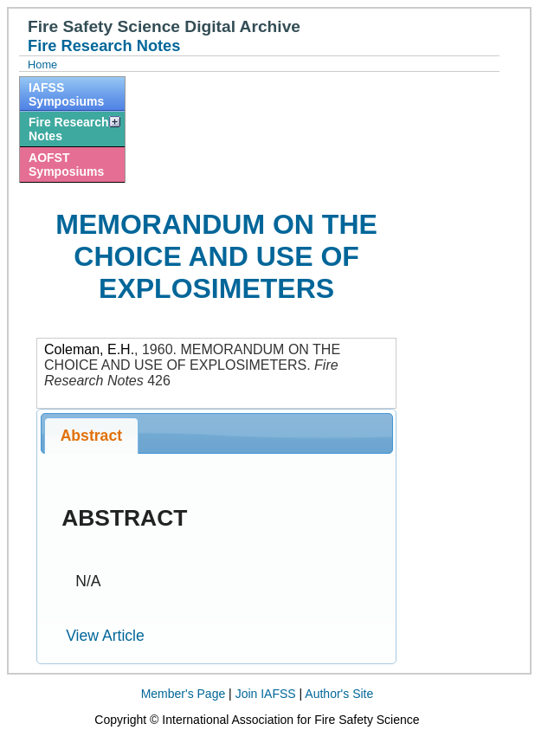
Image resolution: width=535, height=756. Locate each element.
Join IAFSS (266, 694)
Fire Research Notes (69, 129)
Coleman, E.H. (89, 349)
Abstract (91, 436)
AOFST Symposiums (66, 165)
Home (42, 65)
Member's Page (184, 694)
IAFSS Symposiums (66, 94)
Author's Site (339, 694)
